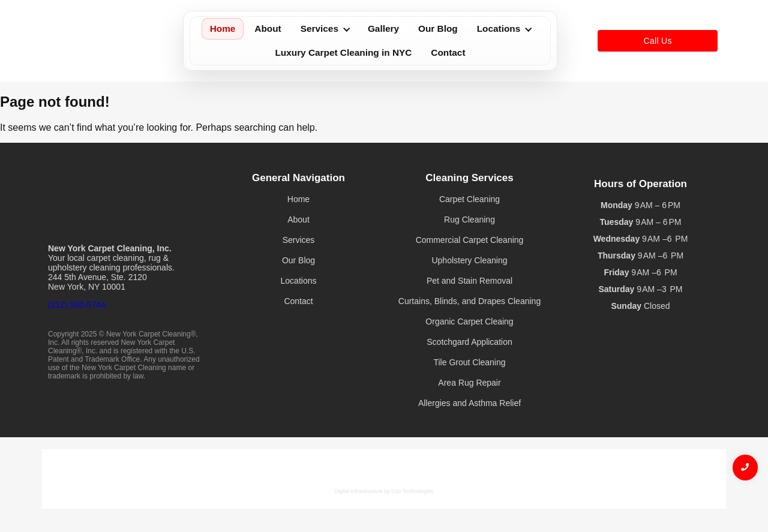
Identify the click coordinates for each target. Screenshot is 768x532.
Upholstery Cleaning (469, 260)
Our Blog (438, 28)
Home (223, 28)
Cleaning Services (469, 178)
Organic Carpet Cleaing (469, 321)
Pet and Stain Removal (469, 281)
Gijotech (43, 444)
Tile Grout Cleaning (469, 362)
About (268, 28)
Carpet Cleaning (469, 199)
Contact (448, 52)
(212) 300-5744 (77, 305)
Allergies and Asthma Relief (469, 403)
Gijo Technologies (412, 491)
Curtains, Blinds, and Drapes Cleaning (469, 301)
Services (325, 28)
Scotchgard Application (469, 342)
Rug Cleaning (469, 220)
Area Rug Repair (469, 383)
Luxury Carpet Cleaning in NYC (343, 52)
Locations (505, 28)
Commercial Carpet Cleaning (470, 240)
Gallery (383, 28)
